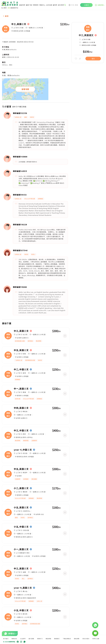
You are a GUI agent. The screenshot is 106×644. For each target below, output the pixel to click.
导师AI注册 (96, 639)
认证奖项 (23, 639)
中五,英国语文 (21, 350)
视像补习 (40, 639)
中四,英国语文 (21, 408)
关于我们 (6, 639)
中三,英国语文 (19, 24)
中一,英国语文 (21, 389)
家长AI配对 (86, 639)
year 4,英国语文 (23, 588)
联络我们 (57, 639)
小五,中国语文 (21, 527)
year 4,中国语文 (23, 450)
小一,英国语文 (21, 549)
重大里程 (31, 639)
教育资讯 (14, 639)
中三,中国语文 (21, 431)
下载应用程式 (67, 639)
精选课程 (48, 639)
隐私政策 (77, 639)
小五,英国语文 (21, 508)
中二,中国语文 (21, 369)
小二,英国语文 (21, 488)
